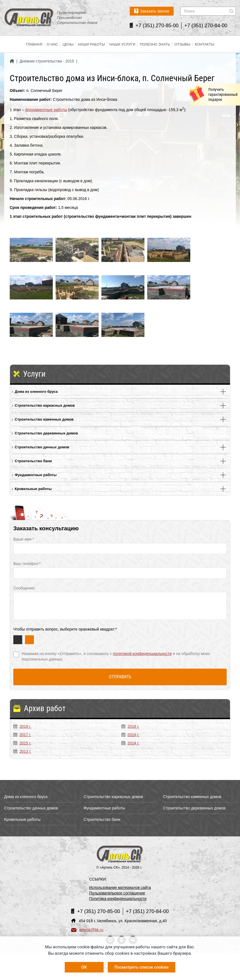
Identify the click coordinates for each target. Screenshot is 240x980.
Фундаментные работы (36, 475)
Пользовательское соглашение (117, 893)
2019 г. (22, 726)
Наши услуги (122, 44)
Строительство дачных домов (42, 447)
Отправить (120, 677)
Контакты (204, 44)
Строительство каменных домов (44, 419)
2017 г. (22, 735)
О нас (52, 44)
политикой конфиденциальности (142, 654)
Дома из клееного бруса (36, 392)
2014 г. (130, 743)
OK (84, 967)
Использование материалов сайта (120, 887)
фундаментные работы (46, 110)
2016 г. (130, 735)
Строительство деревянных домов (46, 433)
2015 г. (22, 743)
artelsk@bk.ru (87, 930)
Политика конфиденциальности (118, 899)
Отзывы (182, 44)
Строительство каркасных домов (45, 405)
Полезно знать (155, 44)
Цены (68, 44)
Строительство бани (33, 461)
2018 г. (130, 726)
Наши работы (91, 44)
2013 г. (22, 751)
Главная (34, 44)
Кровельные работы (33, 489)
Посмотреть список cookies (142, 967)
